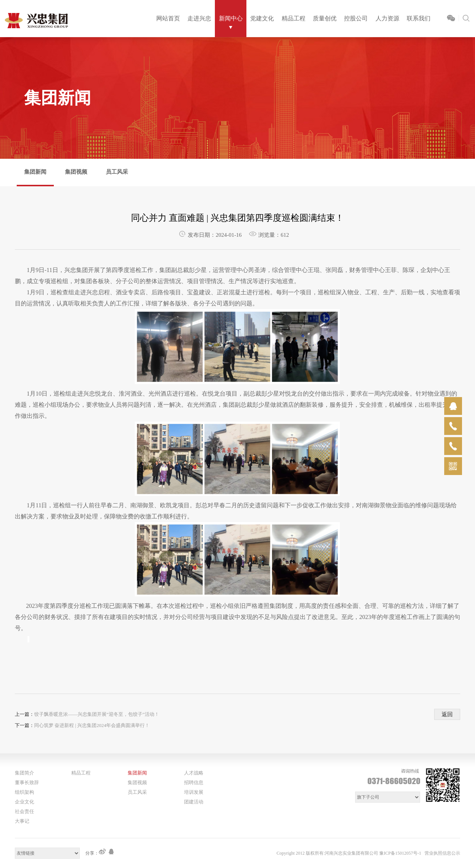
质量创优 (325, 18)
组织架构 (24, 792)
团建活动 (194, 802)
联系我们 (419, 18)
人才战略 (194, 773)
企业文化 (24, 802)
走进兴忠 (199, 18)
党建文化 (262, 18)
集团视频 (76, 172)
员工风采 (117, 172)
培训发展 (194, 792)
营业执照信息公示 (442, 853)
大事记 (22, 821)
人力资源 (387, 18)
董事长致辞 (27, 782)
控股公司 (356, 18)
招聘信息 (194, 782)
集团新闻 (35, 172)
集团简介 (24, 773)
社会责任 (24, 811)
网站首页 (168, 18)
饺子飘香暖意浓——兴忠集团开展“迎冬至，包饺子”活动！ (97, 714)
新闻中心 (231, 18)
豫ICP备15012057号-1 (400, 853)
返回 (447, 714)
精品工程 (294, 18)
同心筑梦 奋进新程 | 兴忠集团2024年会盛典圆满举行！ (92, 725)
